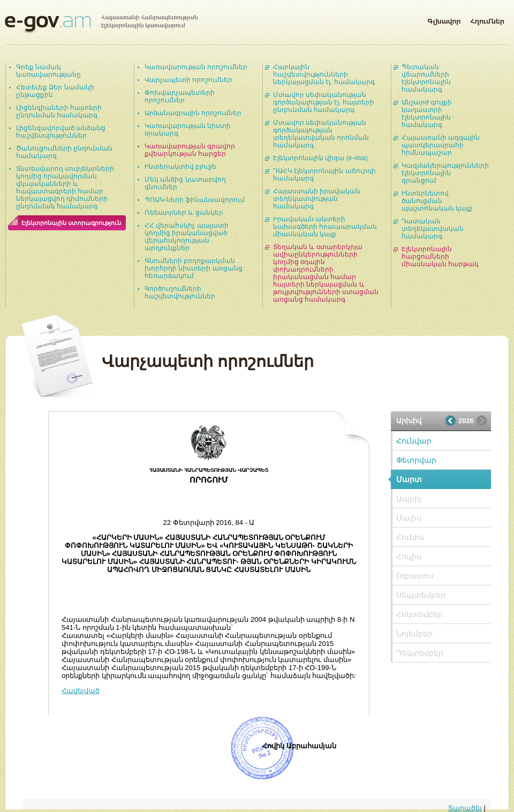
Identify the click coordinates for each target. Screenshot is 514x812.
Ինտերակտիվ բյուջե (180, 167)
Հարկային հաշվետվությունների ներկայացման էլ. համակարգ (324, 74)
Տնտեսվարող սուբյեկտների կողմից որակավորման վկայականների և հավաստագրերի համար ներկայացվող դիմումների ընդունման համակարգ (65, 187)
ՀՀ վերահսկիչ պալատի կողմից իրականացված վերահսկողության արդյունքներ (187, 237)
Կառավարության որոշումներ (196, 67)
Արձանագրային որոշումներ (193, 113)
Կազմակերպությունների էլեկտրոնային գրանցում (445, 173)
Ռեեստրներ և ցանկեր (184, 213)
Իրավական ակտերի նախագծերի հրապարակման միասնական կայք (325, 227)
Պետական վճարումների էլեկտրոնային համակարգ (426, 78)
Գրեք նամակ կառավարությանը (48, 71)
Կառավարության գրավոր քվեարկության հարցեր (190, 150)
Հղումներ (487, 19)
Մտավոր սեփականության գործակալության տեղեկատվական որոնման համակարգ (321, 134)
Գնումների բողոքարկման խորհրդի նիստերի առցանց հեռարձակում (194, 268)
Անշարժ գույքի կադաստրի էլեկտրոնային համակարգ (427, 114)
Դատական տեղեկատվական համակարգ (433, 229)
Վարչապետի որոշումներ (188, 80)
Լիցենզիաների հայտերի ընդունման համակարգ (59, 111)
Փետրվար (416, 460)
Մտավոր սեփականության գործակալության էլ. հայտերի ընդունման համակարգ (324, 102)
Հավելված (81, 691)
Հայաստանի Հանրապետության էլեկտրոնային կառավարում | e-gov (101, 24)
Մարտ (409, 479)
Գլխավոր (444, 19)
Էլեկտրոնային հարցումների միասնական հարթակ (440, 257)
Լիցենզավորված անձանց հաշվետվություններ (61, 132)
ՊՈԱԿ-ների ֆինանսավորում (195, 200)
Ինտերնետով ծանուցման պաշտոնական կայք (437, 201)
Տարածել (465, 808)
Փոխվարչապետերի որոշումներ (180, 96)
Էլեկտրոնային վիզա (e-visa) (320, 158)
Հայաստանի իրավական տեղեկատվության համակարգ (317, 199)
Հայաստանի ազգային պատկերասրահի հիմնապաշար (441, 145)
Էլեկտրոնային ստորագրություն (71, 223)
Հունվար (414, 441)
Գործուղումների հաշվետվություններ (180, 292)
